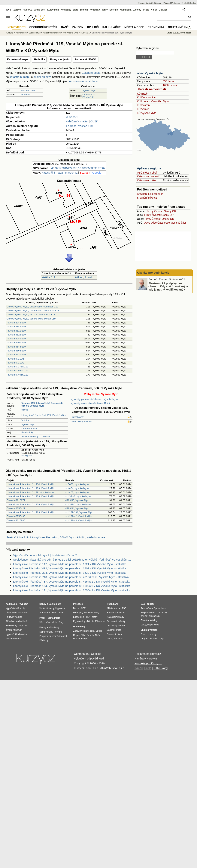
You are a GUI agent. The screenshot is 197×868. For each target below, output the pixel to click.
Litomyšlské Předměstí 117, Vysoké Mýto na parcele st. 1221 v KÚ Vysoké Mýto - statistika (70, 564)
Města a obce (134, 27)
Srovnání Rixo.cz (147, 198)
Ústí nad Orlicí (29, 428)
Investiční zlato (87, 631)
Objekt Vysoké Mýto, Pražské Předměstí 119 (31, 314)
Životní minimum (14, 630)
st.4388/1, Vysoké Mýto (78, 504)
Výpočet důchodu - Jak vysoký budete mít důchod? (45, 555)
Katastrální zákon (147, 180)
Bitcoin (84, 10)
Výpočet (24, 604)
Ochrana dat (82, 654)
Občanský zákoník (116, 626)
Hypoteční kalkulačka (16, 634)
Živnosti (159, 211)
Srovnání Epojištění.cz (150, 194)
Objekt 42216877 (16, 500)
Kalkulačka (126, 10)
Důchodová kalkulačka (17, 613)
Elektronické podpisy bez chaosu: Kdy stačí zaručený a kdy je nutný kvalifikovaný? (168, 286)
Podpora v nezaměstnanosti (53, 636)
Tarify (105, 10)
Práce (146, 10)
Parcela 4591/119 (16, 343)
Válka (154, 10)
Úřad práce (45, 622)
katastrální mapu (20, 77)
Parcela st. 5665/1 (85, 59)
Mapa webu (153, 625)
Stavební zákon (115, 634)
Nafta (98, 635)
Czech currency (149, 634)
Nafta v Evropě (81, 639)
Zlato (76, 10)
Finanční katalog (149, 620)
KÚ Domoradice (146, 97)
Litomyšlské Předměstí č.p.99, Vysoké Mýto (30, 492)
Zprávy (17, 10)
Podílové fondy (91, 613)
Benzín (90, 635)
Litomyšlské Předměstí (89, 96)
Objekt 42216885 (16, 520)
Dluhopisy (78, 613)
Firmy (150, 211)
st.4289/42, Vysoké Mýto (79, 516)
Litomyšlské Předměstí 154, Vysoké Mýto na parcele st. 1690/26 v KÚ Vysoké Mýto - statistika (72, 586)
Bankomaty (55, 604)
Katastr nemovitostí (152, 89)
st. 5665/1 (26, 94)
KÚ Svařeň (143, 105)
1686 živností (170, 85)
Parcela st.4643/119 (17, 371)
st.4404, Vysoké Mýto (77, 488)
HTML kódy (161, 668)
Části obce (164, 223)
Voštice (25, 420)
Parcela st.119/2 (15, 363)
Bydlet (185, 3)
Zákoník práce (114, 630)
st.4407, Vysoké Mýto (77, 492)
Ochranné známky (182, 27)
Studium (193, 3)
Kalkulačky (112, 27)
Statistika (39, 59)
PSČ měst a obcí (147, 173)
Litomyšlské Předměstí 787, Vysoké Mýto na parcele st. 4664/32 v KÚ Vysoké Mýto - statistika (72, 582)
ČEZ (83, 608)
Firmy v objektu (60, 59)
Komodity (66, 10)
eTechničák (154, 616)
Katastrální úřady (115, 617)
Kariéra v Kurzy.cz (146, 658)
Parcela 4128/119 (16, 335)
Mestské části (179, 223)
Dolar (60, 613)
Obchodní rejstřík (146, 3)
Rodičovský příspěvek (17, 626)
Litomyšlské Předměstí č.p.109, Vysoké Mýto (31, 488)
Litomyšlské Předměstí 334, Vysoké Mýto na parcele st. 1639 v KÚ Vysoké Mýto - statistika (70, 573)
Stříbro (99, 631)
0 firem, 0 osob (84, 277)
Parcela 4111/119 (16, 331)
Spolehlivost (160, 608)
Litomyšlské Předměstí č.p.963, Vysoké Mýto (31, 512)
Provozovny (77, 417)
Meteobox (176, 3)
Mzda (55, 622)
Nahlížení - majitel (77, 121)
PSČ (124, 608)
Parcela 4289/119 (16, 339)
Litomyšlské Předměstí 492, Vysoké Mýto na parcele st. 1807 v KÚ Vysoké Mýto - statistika (70, 568)
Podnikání (112, 604)
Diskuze (163, 10)
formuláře (118, 639)
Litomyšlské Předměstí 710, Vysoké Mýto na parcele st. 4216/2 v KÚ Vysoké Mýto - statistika (71, 577)
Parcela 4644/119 (16, 347)
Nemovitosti (21, 33)
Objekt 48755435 (16, 516)
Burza (76, 608)
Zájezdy (159, 3)
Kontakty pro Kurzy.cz (148, 663)
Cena (150, 608)
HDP (89, 617)
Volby (143, 625)
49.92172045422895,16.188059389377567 (78, 168)
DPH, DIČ (93, 27)
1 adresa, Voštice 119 (79, 126)
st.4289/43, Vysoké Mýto (79, 520)
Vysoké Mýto (28, 91)
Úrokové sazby (47, 608)
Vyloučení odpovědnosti (89, 658)
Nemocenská (46, 632)
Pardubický (27, 432)
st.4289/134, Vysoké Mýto (79, 512)
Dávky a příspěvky (49, 627)
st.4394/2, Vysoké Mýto (78, 496)
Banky (43, 604)
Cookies (96, 654)
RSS (148, 668)
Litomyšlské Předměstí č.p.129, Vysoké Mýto (31, 504)
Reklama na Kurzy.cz (148, 654)
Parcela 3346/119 (16, 327)
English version (149, 630)
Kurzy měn (53, 10)
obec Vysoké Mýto (150, 73)
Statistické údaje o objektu (36, 437)
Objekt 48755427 (16, 508)
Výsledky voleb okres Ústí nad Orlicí (90, 403)
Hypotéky (95, 10)
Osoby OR (170, 211)
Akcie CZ (27, 10)
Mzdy (95, 617)
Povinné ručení (13, 639)
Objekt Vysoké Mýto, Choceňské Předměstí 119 (32, 307)
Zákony (137, 10)
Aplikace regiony (149, 168)
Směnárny (45, 613)
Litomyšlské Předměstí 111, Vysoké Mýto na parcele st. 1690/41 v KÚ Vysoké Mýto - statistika (72, 590)
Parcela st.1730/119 (17, 367)
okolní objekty (42, 77)
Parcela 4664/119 (16, 351)
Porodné (58, 632)
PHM (83, 635)
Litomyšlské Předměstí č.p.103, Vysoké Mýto (31, 496)
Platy (61, 622)
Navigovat (27, 456)
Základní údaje (91, 73)
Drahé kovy (79, 627)
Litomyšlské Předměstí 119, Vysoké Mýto (44, 415)
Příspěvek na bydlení (16, 621)
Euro (54, 613)
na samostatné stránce (83, 81)
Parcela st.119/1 (15, 359)
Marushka (71, 173)
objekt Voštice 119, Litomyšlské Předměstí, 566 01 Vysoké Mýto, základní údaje (55, 537)
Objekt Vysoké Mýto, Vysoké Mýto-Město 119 (31, 319)
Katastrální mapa (18, 59)
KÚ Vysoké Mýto (147, 113)
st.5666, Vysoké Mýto (77, 484)
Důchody (44, 640)
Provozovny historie (81, 421)
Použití (139, 668)
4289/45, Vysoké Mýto (77, 500)
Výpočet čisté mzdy (15, 608)
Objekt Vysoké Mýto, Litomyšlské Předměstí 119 (33, 311)
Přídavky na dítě (14, 617)
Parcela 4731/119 (16, 355)
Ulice (154, 223)
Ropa (76, 635)
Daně (65, 27)
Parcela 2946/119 (16, 323)
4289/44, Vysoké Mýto (77, 508)
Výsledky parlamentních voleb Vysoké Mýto (94, 399)
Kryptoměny (79, 621)
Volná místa (54, 618)
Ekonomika (156, 27)
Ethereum (100, 621)
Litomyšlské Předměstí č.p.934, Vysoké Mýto (31, 484)
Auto (143, 608)
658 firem (168, 81)
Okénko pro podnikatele (153, 273)
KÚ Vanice (143, 109)
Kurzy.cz (9, 33)
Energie (114, 10)
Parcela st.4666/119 (17, 375)
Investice (78, 604)
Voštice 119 (48, 277)
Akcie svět (40, 10)
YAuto (167, 3)
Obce (147, 223)
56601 (25, 410)
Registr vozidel (148, 613)
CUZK (94, 121)
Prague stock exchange (152, 639)
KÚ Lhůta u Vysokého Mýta (153, 101)
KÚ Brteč (142, 94)
